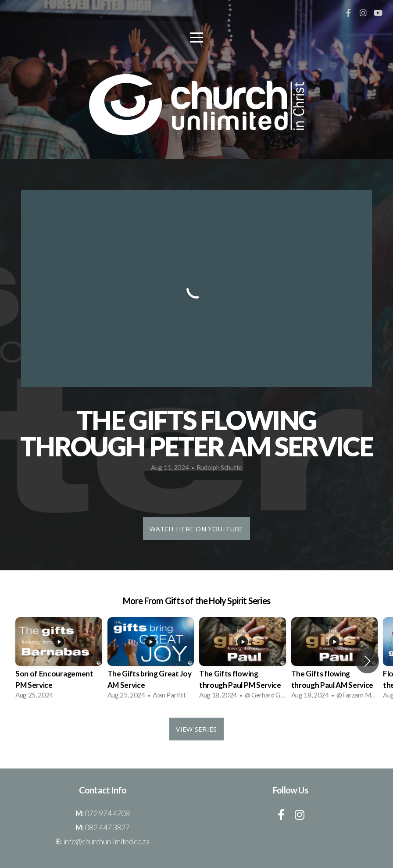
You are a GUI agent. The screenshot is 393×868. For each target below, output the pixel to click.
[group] (59, 661)
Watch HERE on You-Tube (196, 529)
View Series (196, 729)
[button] (367, 661)
